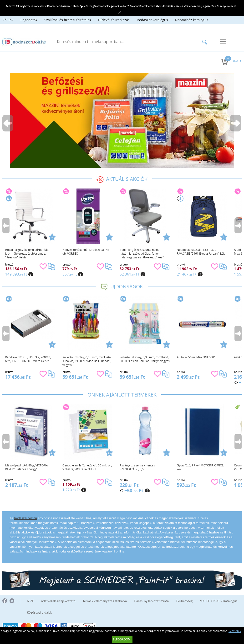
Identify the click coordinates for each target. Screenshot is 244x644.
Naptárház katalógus (192, 20)
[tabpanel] (122, 121)
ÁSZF (30, 601)
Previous (8, 123)
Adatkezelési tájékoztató (58, 601)
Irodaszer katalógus (152, 20)
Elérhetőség (184, 601)
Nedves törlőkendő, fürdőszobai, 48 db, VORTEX (86, 252)
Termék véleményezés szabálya (105, 601)
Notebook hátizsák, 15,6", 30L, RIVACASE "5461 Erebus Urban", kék (201, 252)
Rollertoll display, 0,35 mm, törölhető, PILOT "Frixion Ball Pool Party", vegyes (145, 359)
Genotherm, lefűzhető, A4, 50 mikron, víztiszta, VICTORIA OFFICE (87, 467)
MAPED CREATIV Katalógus (219, 601)
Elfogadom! (122, 639)
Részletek (235, 631)
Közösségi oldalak (39, 612)
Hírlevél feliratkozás (114, 20)
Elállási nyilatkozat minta (151, 601)
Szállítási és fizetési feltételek (68, 20)
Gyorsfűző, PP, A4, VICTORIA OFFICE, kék (201, 467)
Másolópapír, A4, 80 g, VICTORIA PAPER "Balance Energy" (27, 467)
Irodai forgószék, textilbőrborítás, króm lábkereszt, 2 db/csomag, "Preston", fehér (27, 253)
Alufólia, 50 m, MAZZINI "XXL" (196, 357)
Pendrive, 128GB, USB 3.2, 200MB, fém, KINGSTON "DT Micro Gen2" (28, 359)
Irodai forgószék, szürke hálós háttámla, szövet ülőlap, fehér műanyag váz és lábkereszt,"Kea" (142, 253)
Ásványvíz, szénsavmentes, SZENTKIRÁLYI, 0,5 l (138, 467)
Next (236, 123)
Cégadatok (29, 20)
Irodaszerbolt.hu (26, 518)
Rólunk (8, 20)
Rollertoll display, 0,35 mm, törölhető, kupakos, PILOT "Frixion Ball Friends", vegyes (87, 361)
